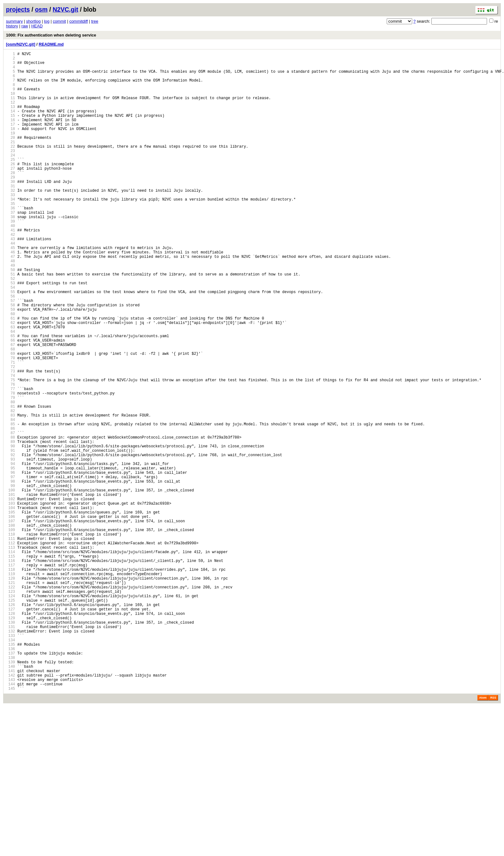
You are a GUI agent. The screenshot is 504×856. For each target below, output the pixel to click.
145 (11, 825)
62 (11, 381)
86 (11, 510)
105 (11, 611)
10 (11, 103)
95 (11, 558)
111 (11, 643)
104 (11, 606)
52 (11, 328)
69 (11, 419)
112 (11, 649)
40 (11, 263)
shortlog (33, 21)
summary (14, 21)
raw (25, 26)
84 (11, 499)
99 (11, 579)
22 (11, 167)
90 (11, 531)
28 (11, 199)
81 (11, 483)
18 (11, 146)
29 (11, 204)
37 (11, 247)
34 (11, 231)
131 (11, 750)
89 (11, 526)
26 (11, 188)
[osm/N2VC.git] (21, 44)
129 (11, 740)
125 (11, 718)
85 (11, 504)
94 (11, 552)
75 (11, 451)
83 (11, 493)
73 (11, 440)
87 (11, 515)
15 (11, 130)
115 (11, 665)
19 (11, 151)
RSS (493, 835)
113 (11, 654)
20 (11, 156)
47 (11, 301)
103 (11, 601)
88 (11, 520)
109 (11, 633)
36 (11, 242)
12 (11, 113)
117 (11, 675)
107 (11, 622)
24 (11, 178)
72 (11, 435)
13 (11, 119)
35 (11, 237)
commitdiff (78, 21)
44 (11, 285)
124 (11, 713)
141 (11, 804)
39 (11, 258)
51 (11, 322)
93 (11, 547)
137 (11, 782)
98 (11, 574)
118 (11, 681)
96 (11, 563)
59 (11, 365)
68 (11, 413)
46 (11, 295)
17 (11, 140)
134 (11, 766)
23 (11, 172)
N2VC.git (66, 9)
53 (11, 333)
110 (11, 638)
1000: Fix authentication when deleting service (51, 35)
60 (11, 370)
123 (11, 708)
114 (11, 659)
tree (95, 21)
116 (11, 670)
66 (11, 402)
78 (11, 467)
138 (11, 788)
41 (11, 269)
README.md (51, 44)
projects (18, 9)
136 (11, 777)
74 (11, 445)
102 (11, 595)
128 (11, 734)
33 (11, 226)
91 (11, 536)
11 (11, 108)
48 (11, 306)
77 (11, 461)
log (47, 21)
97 (11, 568)
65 (11, 397)
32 (11, 221)
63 (11, 386)
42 (11, 274)
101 (11, 590)
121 (11, 697)
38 (11, 253)
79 (11, 472)
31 (11, 215)
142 (11, 809)
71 (11, 429)
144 (11, 820)
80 (11, 477)
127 (11, 729)
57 (11, 354)
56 (11, 349)
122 (11, 702)
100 (11, 584)
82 (11, 488)
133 (11, 761)
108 (11, 627)
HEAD (37, 26)
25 (11, 183)
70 (11, 424)
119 (11, 686)
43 (11, 279)
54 (11, 338)
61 (11, 376)
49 (11, 312)
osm (41, 9)
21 (11, 162)
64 (11, 392)
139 (11, 793)
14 (11, 124)
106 (11, 617)
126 (11, 724)
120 (11, 692)
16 (11, 135)
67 (11, 408)
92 (11, 542)
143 (11, 815)
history (12, 26)
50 (11, 317)
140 (11, 799)
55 (11, 344)
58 (11, 360)
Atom (483, 835)
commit (59, 21)
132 (11, 756)
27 (11, 194)
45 (11, 290)
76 (11, 456)
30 (11, 210)
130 (11, 745)
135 (11, 772)
